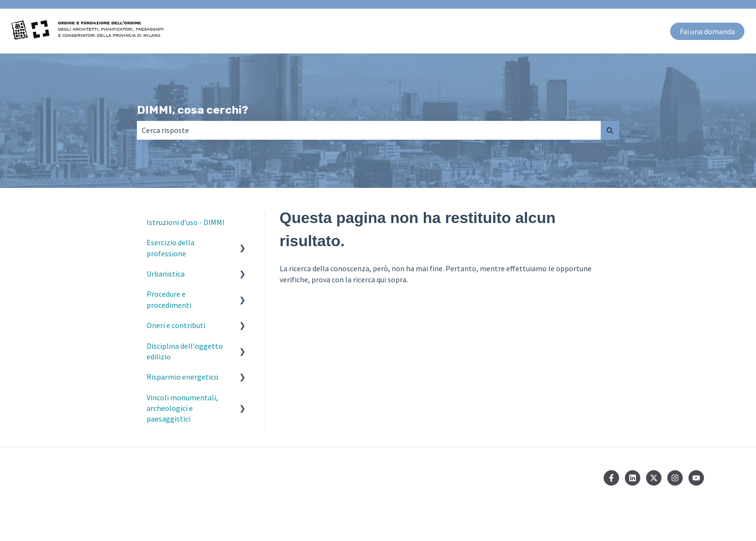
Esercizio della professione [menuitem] (170, 248)
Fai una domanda (707, 31)
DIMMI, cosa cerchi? (193, 110)
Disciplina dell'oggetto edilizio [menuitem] (185, 351)
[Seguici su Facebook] (611, 478)
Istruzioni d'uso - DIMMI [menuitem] (186, 222)
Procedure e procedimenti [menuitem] (169, 299)
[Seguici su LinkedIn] (633, 478)
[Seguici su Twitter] (654, 478)
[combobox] (369, 130)
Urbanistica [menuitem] (166, 274)
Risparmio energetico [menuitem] (182, 377)
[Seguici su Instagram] (675, 478)
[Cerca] (610, 130)
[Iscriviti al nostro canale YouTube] (696, 478)
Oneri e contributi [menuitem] (176, 325)
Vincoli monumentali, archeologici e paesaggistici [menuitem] (182, 408)
